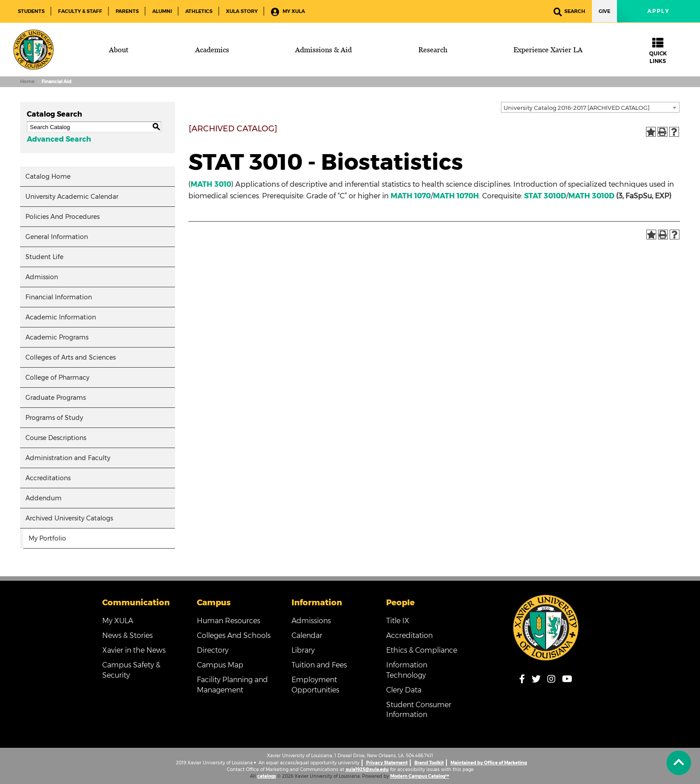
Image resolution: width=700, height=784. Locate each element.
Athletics (199, 11)
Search (569, 12)
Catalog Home (48, 176)
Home (27, 82)
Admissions (311, 621)
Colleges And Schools (234, 635)
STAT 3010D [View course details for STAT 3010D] (545, 196)
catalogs (267, 776)
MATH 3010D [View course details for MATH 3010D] (591, 196)
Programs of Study (54, 418)
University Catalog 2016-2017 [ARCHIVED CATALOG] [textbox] (577, 108)
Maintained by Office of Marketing (489, 763)
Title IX (398, 621)
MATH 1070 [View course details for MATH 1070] (411, 196)
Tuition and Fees (319, 665)
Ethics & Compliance (422, 650)
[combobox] (590, 107)
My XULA (288, 12)
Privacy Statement (387, 763)
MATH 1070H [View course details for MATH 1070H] (456, 196)
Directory (213, 650)
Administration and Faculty (68, 458)
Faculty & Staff (80, 11)
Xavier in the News (134, 650)
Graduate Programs (56, 398)
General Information (57, 237)
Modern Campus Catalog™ (420, 776)
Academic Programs (57, 337)
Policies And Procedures (62, 217)
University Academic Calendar (72, 197)
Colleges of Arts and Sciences (71, 357)
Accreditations (48, 478)
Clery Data (404, 690)
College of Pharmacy (57, 377)
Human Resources (229, 621)
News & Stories (127, 635)
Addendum (44, 498)
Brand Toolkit (429, 763)
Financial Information (59, 297)
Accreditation (409, 635)
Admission (42, 277)
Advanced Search (59, 139)
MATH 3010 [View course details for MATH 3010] (211, 184)
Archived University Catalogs (69, 518)
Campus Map (220, 665)
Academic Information (61, 317)
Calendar (307, 635)
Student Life (44, 257)
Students (31, 11)
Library (303, 650)
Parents (127, 11)
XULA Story (242, 11)
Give (604, 11)
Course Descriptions (56, 438)
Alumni (162, 11)
